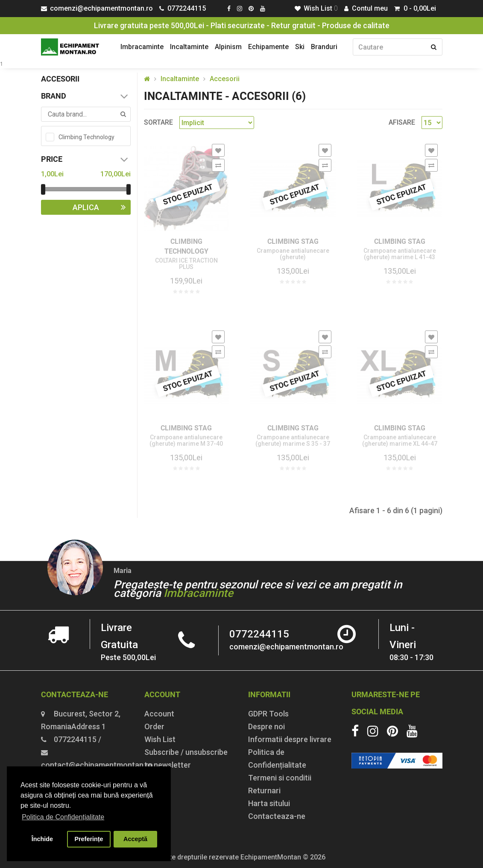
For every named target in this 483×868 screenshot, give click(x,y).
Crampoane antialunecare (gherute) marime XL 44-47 (400, 441)
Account (159, 714)
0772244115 (259, 634)
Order (154, 726)
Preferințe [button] (89, 839)
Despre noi (266, 726)
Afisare (402, 122)
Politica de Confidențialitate (277, 758)
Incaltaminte (189, 47)
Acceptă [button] (135, 839)
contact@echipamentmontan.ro (97, 765)
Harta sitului (269, 803)
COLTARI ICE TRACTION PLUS (186, 264)
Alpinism (228, 47)
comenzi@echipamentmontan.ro (286, 647)
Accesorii (225, 79)
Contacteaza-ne (277, 816)
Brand (86, 96)
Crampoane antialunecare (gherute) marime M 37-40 (186, 441)
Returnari (264, 791)
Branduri (324, 47)
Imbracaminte (142, 47)
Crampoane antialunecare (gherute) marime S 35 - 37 (293, 441)
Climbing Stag (293, 241)
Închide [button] (42, 839)
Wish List (160, 739)
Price (86, 159)
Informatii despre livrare (290, 739)
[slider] (43, 189)
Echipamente (268, 47)
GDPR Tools (268, 714)
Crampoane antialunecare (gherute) (293, 254)
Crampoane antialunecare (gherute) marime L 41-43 (400, 254)
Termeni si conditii (280, 778)
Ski (300, 47)
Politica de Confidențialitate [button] (63, 817)
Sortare (158, 122)
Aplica (102, 207)
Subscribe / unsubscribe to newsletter (186, 758)
